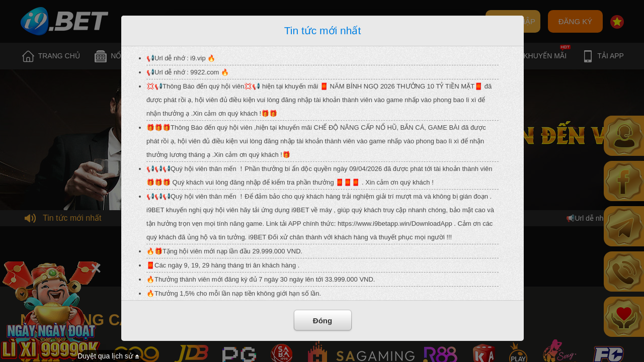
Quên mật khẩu (337, 22)
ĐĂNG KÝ (576, 21)
